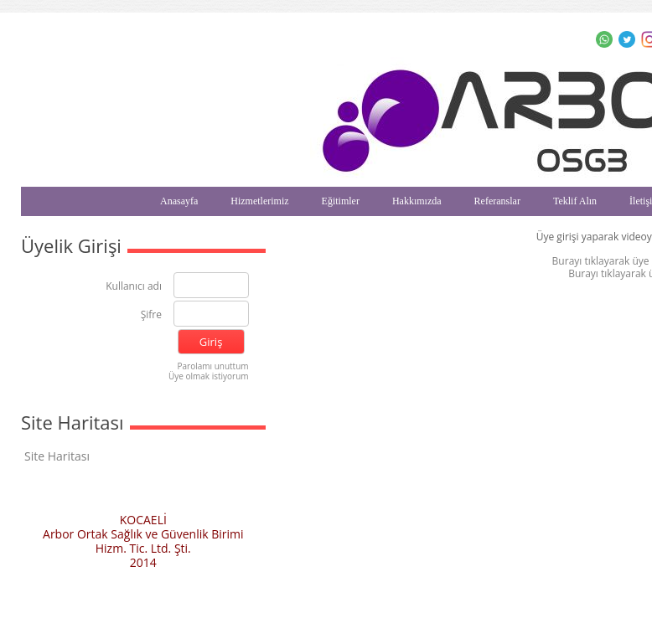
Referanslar (497, 201)
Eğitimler (341, 201)
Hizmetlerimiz (259, 201)
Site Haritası (57, 456)
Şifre (151, 315)
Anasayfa (179, 201)
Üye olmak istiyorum (209, 376)
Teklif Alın (575, 201)
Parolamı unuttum (213, 366)
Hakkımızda (417, 201)
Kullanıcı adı (134, 287)
